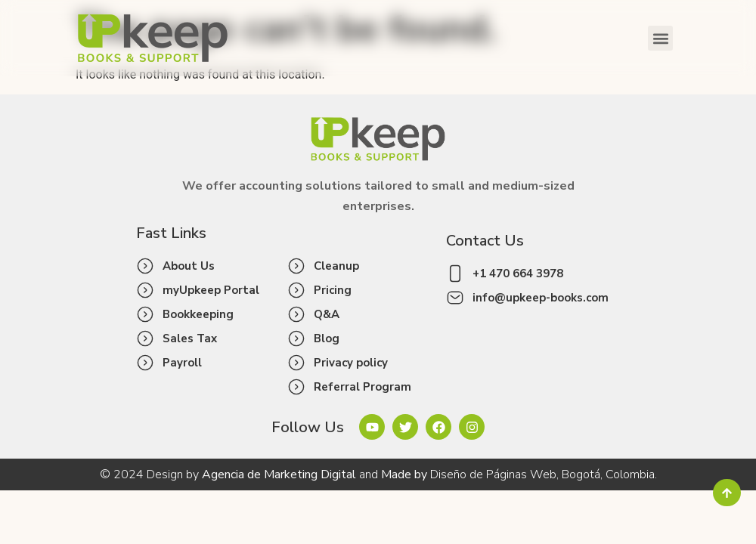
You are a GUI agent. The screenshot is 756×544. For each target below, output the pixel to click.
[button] (660, 38)
